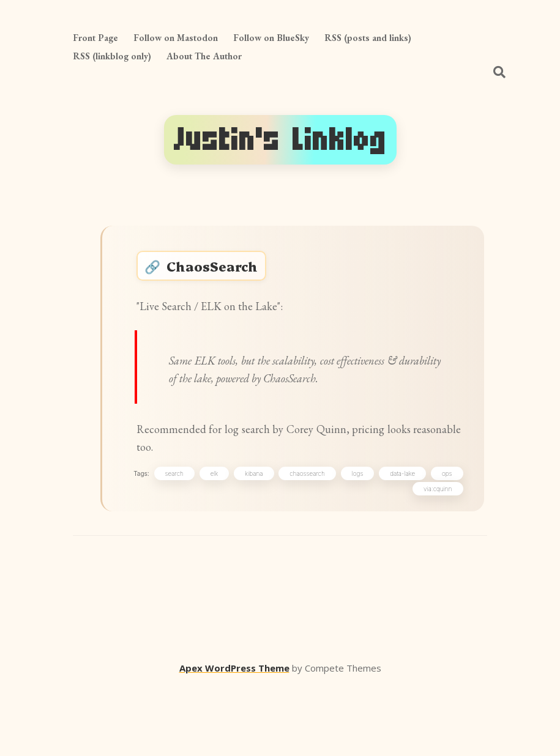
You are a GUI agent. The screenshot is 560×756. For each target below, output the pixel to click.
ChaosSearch (224, 271)
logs (392, 541)
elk (249, 541)
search (209, 541)
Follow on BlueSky (271, 38)
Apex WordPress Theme (234, 738)
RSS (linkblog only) (112, 56)
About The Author (204, 56)
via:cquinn (435, 557)
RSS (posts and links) (368, 38)
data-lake (437, 541)
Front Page (95, 38)
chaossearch (342, 541)
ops (390, 557)
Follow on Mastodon (176, 38)
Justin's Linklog (280, 140)
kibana (288, 541)
